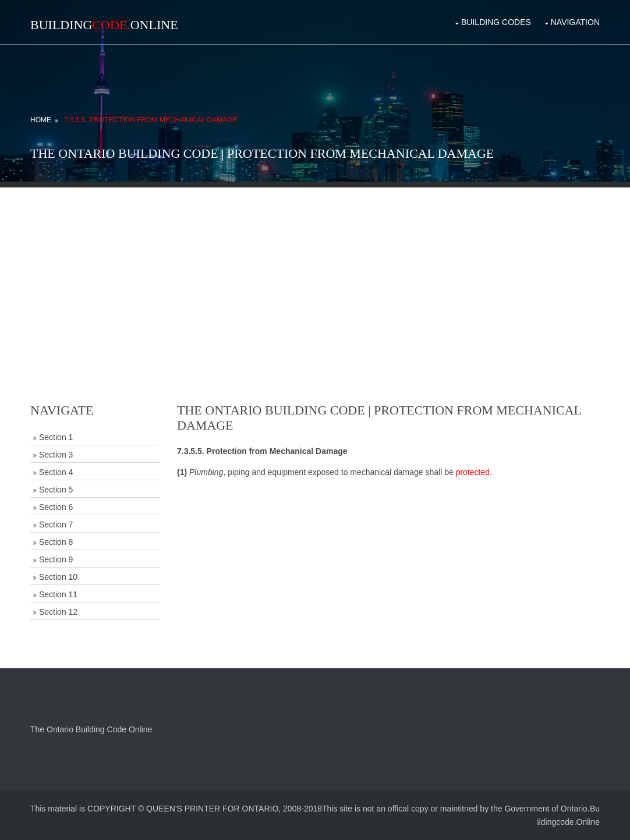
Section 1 (56, 437)
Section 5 (56, 490)
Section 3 (56, 455)
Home (41, 120)
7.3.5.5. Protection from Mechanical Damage (151, 120)
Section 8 (56, 542)
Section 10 (58, 577)
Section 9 (56, 559)
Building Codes (496, 22)
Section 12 (58, 612)
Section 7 (56, 524)
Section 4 (56, 472)
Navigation (575, 22)
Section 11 (58, 594)
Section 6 (56, 507)
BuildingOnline (104, 25)
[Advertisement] (315, 269)
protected (473, 472)
